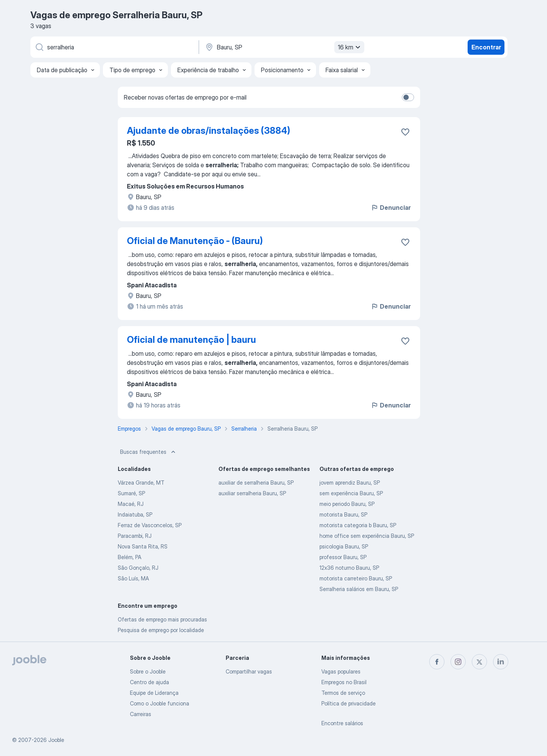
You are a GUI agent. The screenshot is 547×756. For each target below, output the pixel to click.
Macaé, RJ (131, 504)
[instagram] (458, 662)
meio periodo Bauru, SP (347, 504)
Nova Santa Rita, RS (143, 546)
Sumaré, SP (131, 493)
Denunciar (391, 208)
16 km (350, 47)
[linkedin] (501, 662)
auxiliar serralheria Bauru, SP (252, 493)
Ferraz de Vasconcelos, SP (150, 525)
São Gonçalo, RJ (138, 568)
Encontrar (486, 47)
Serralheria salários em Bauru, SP (359, 589)
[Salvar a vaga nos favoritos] (405, 132)
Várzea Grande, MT (141, 483)
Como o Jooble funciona (160, 703)
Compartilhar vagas (249, 671)
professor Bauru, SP (343, 557)
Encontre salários (342, 723)
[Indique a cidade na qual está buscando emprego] (284, 47)
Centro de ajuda (149, 682)
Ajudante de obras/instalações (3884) (209, 131)
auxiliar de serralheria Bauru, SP (256, 483)
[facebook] (437, 662)
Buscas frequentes (149, 452)
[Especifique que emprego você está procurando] (114, 47)
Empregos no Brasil (344, 682)
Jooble (56, 740)
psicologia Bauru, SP (344, 546)
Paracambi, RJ (135, 536)
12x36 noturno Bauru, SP (349, 568)
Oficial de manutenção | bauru (191, 340)
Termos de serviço (343, 693)
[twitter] (479, 662)
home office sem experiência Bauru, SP (367, 536)
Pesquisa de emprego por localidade (161, 630)
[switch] (408, 97)
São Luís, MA (133, 578)
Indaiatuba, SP (135, 514)
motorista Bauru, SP (343, 514)
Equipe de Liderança (154, 693)
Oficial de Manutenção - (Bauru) (195, 241)
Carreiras (141, 714)
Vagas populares (341, 671)
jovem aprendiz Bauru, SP (350, 483)
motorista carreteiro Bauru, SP (356, 578)
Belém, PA (130, 557)
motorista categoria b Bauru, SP (358, 525)
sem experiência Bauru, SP (351, 493)
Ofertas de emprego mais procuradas (162, 619)
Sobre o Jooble (148, 671)
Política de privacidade (349, 703)
